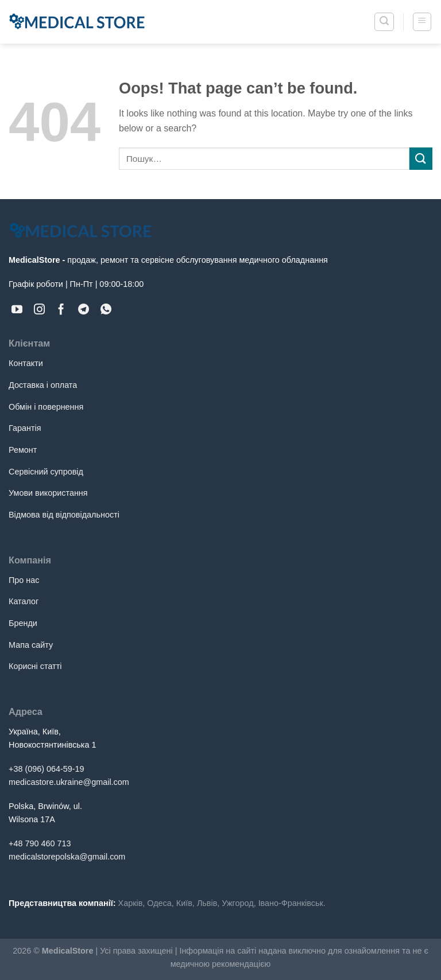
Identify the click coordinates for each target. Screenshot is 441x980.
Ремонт (23, 450)
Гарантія (25, 428)
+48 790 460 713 (40, 843)
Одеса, (160, 903)
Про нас (24, 580)
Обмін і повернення (46, 407)
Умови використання (48, 493)
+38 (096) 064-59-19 (47, 769)
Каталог (24, 601)
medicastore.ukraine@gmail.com (69, 782)
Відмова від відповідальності (64, 515)
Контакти (26, 363)
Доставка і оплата (43, 385)
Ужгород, (239, 903)
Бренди (23, 623)
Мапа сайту (31, 645)
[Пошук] (384, 22)
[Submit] (421, 159)
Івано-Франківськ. (292, 903)
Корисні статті (35, 666)
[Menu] (422, 22)
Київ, (185, 903)
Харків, (132, 903)
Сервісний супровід (46, 472)
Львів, (208, 903)
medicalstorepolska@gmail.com (67, 857)
